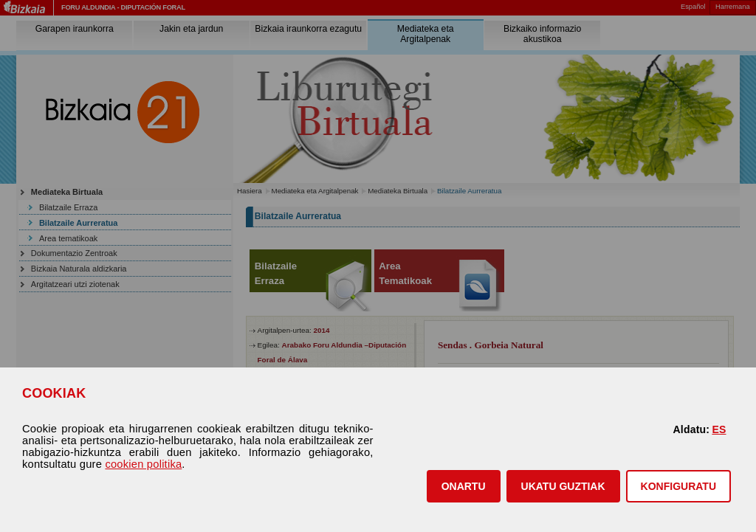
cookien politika (143, 464)
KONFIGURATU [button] (678, 486)
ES (719, 429)
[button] (464, 486)
